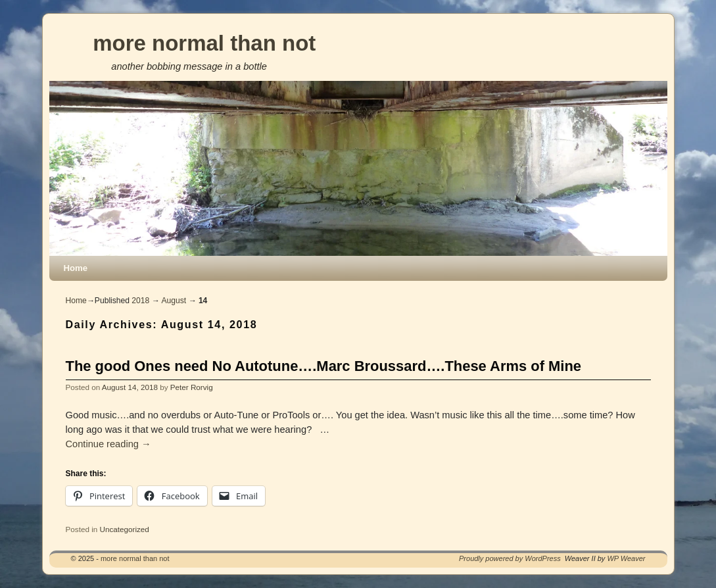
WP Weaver (626, 558)
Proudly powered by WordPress (510, 558)
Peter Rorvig (192, 387)
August (174, 301)
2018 (140, 301)
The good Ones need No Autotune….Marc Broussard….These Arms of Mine (324, 366)
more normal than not (204, 43)
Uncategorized (124, 529)
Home (76, 268)
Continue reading (108, 444)
